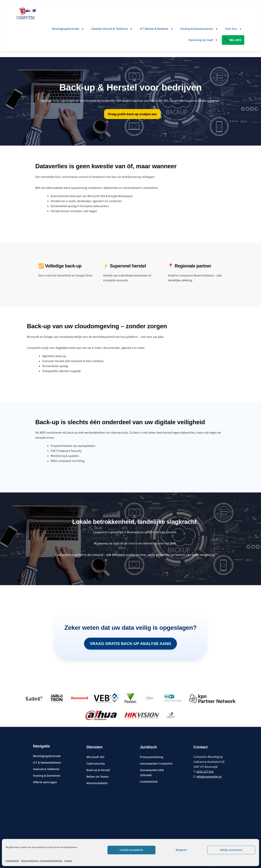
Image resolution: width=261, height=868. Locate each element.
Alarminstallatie (97, 784)
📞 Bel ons (233, 40)
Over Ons (233, 29)
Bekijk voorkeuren (231, 850)
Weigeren (181, 850)
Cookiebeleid (12, 861)
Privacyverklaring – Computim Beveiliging (42, 861)
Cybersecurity (96, 764)
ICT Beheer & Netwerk (156, 29)
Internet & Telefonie (46, 770)
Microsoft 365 (95, 757)
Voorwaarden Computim (156, 764)
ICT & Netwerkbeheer (47, 763)
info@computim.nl (209, 777)
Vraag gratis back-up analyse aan (132, 115)
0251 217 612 (205, 772)
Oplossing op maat (203, 40)
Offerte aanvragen (45, 783)
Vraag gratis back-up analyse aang (130, 643)
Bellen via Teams (98, 777)
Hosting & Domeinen (47, 776)
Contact (68, 861)
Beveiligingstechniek (68, 29)
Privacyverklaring (152, 757)
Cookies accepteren (131, 850)
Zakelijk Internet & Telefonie (112, 29)
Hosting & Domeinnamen (199, 29)
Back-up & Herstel (98, 771)
